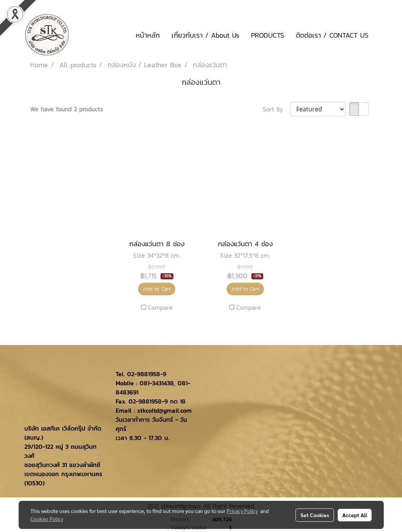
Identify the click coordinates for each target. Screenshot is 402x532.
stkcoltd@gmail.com (164, 410)
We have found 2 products (66, 109)
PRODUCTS (268, 35)
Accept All (355, 515)
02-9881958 (144, 374)
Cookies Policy (47, 519)
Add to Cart (157, 289)
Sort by (276, 109)
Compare (160, 307)
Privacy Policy (242, 511)
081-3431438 (157, 383)
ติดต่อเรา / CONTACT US (332, 35)
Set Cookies (315, 515)
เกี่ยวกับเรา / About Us (205, 35)
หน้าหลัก (148, 35)
